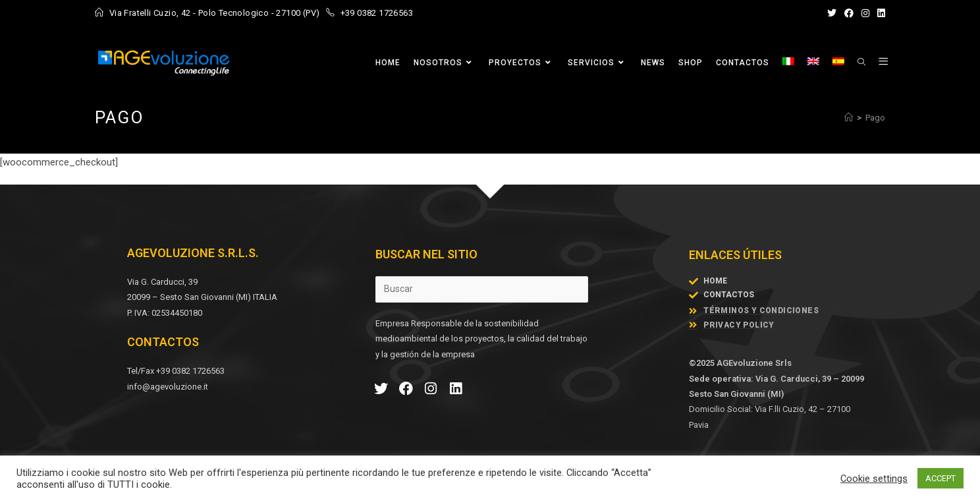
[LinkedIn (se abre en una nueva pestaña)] (879, 13)
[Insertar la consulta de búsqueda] (482, 289)
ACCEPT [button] (940, 478)
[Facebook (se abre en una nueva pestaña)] (849, 13)
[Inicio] (849, 118)
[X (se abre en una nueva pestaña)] (832, 13)
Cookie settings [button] (874, 479)
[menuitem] (788, 63)
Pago (875, 118)
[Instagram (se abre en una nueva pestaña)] (865, 13)
